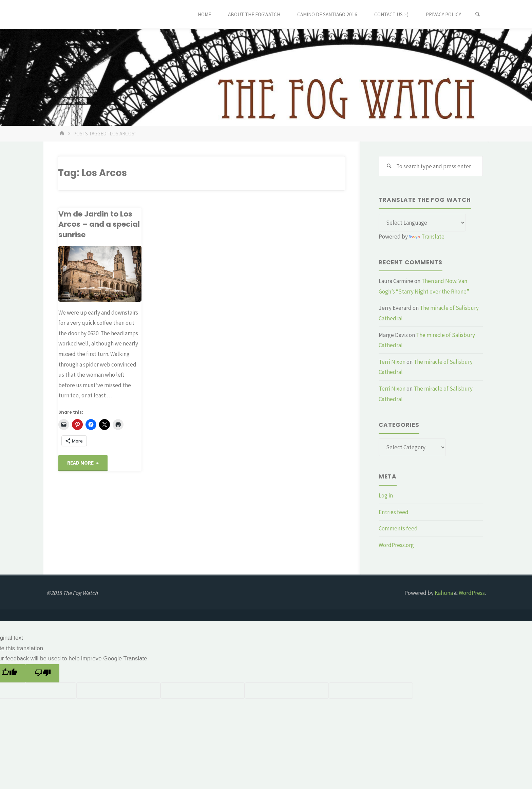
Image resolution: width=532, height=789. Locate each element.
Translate (427, 237)
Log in (386, 495)
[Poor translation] (43, 673)
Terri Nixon (392, 362)
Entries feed (394, 512)
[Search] (478, 14)
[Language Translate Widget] (422, 223)
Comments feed (398, 528)
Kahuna (443, 593)
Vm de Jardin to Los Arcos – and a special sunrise (99, 224)
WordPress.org (396, 545)
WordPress (472, 593)
